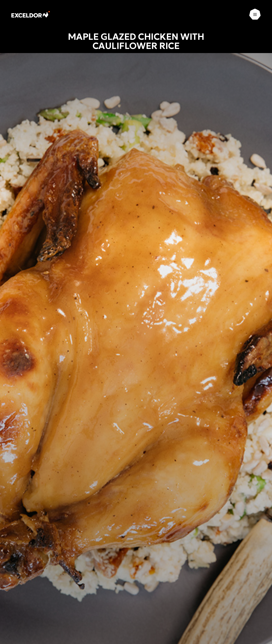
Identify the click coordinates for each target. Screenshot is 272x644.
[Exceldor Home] (31, 14)
